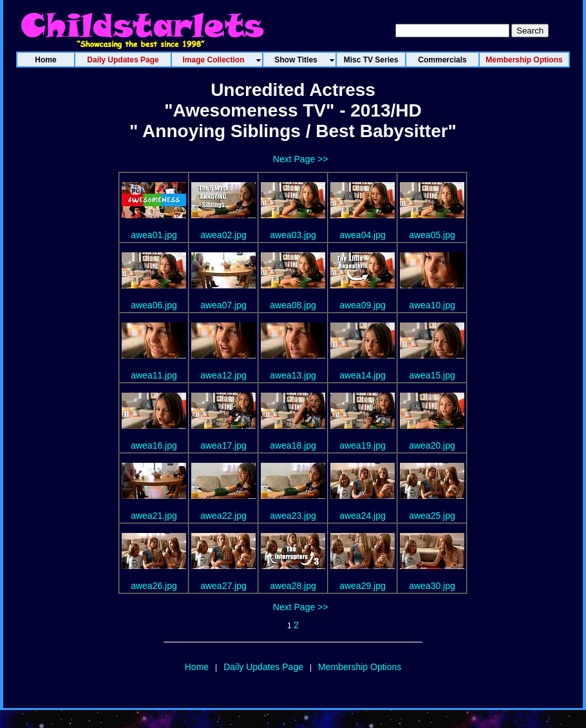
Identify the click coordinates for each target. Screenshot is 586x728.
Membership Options (360, 667)
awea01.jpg (154, 235)
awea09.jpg (363, 305)
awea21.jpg (154, 516)
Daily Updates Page (263, 667)
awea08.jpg (293, 305)
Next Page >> (301, 159)
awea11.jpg (154, 375)
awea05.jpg (432, 235)
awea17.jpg (223, 445)
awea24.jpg (363, 516)
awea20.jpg (432, 445)
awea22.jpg (223, 516)
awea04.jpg (363, 235)
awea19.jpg (363, 445)
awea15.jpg (432, 375)
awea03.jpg (293, 235)
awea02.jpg (223, 235)
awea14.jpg (363, 375)
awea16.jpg (154, 445)
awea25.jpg (432, 516)
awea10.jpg (432, 305)
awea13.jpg (293, 375)
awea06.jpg (154, 305)
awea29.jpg (363, 586)
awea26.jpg (154, 586)
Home (197, 667)
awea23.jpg (293, 516)
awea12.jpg (223, 375)
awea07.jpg (223, 305)
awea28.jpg (293, 586)
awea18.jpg (293, 445)
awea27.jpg (223, 586)
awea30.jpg (432, 586)
